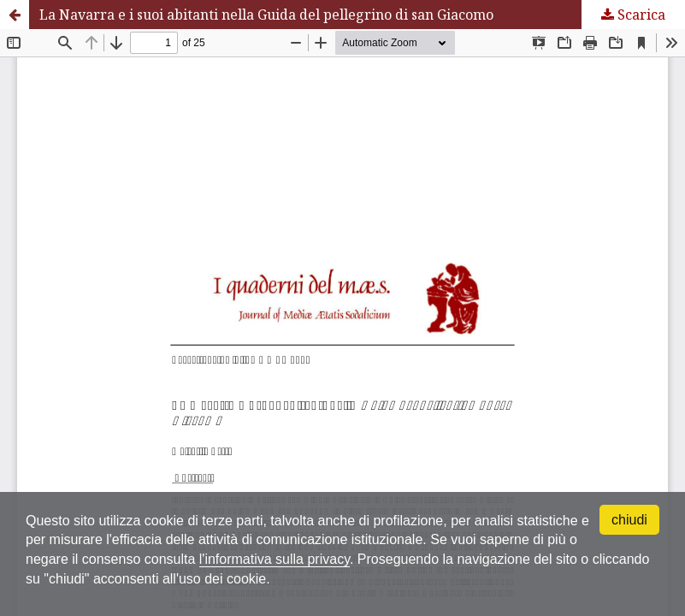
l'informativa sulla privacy (275, 559)
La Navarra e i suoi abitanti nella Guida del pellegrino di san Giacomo (266, 15)
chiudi (629, 520)
